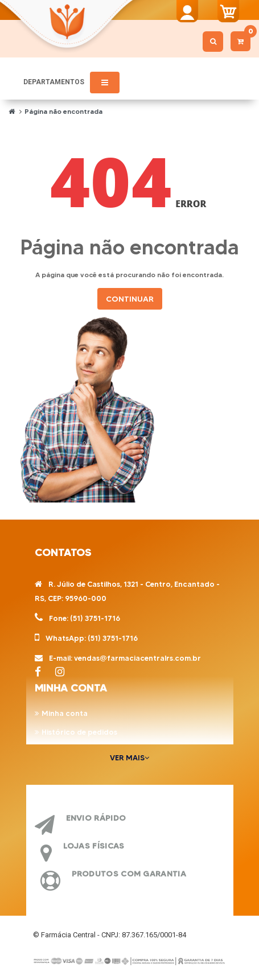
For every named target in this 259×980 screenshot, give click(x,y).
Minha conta (65, 713)
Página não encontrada (63, 111)
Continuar (130, 299)
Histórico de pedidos (79, 732)
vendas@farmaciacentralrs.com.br (137, 658)
